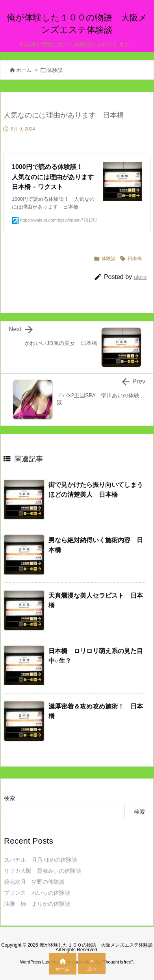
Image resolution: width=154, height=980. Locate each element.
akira (140, 277)
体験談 (55, 70)
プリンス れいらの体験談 (37, 893)
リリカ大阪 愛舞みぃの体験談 (43, 871)
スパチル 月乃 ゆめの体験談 (41, 860)
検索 (9, 798)
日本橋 (135, 259)
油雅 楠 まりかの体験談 (37, 904)
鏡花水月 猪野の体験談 (34, 882)
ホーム (24, 70)
